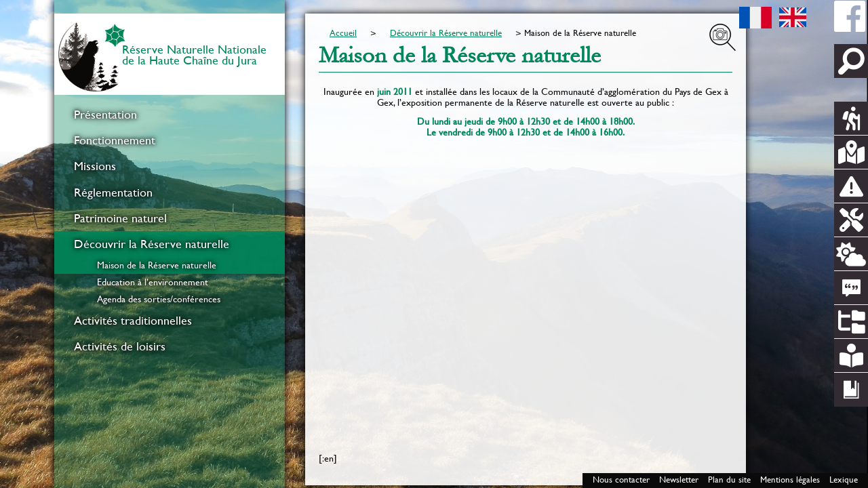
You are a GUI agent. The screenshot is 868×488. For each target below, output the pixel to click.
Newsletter (679, 480)
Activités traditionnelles (133, 321)
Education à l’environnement (153, 282)
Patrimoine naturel (120, 218)
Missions (95, 166)
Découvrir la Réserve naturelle (152, 244)
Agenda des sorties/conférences (159, 299)
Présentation (105, 115)
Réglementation (113, 192)
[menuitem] (170, 115)
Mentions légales (790, 480)
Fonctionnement (115, 140)
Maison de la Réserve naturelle (157, 265)
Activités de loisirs (120, 346)
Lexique (844, 480)
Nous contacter (621, 480)
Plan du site (729, 480)
